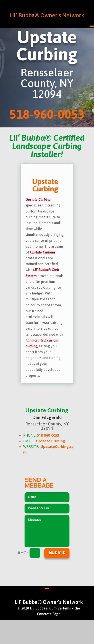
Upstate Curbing (51, 441)
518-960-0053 (48, 435)
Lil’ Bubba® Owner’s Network (47, 15)
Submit (57, 553)
